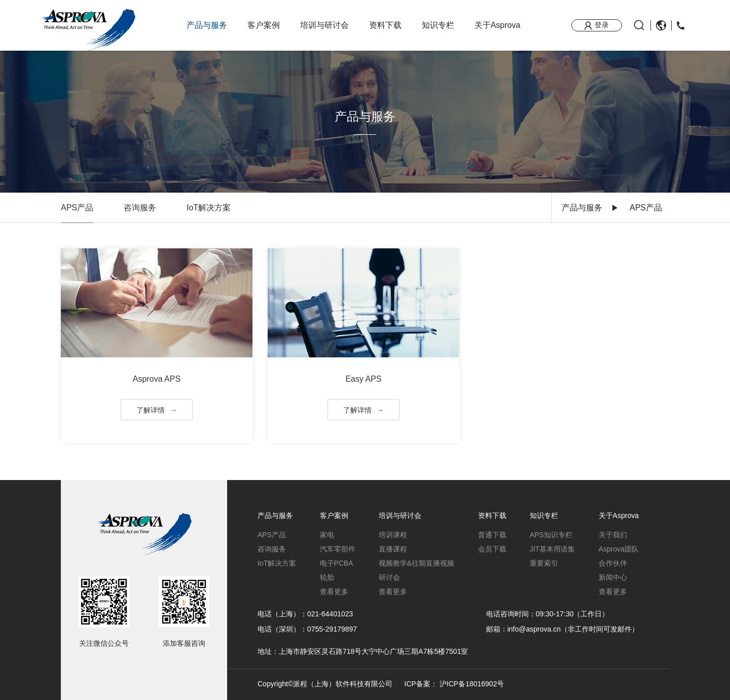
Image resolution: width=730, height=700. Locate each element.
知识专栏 (438, 25)
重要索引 (544, 563)
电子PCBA (337, 563)
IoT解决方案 (209, 208)
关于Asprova (498, 25)
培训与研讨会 (324, 25)
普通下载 (492, 535)
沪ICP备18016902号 (472, 684)
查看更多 (334, 592)
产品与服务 (207, 25)
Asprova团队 (619, 549)
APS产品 (77, 208)
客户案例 (264, 25)
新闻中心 (613, 577)
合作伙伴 (613, 563)
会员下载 (492, 549)
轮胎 (327, 577)
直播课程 (393, 549)
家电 (327, 535)
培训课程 (393, 535)
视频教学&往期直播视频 (416, 563)
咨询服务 (140, 208)
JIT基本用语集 (552, 549)
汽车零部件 (338, 549)
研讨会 (389, 577)
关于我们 (613, 535)
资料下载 (385, 25)
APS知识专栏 (551, 535)
